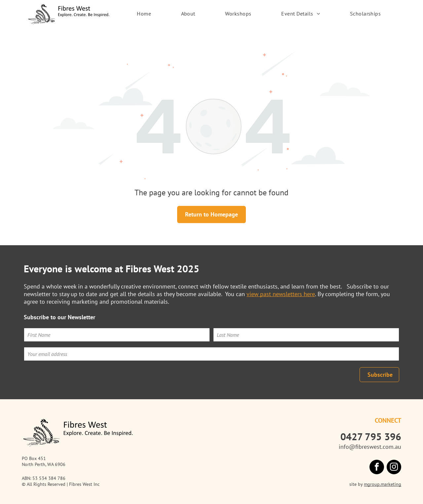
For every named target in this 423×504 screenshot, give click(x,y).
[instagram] (394, 468)
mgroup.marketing (383, 484)
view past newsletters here (281, 294)
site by (356, 484)
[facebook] (377, 468)
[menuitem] (144, 14)
